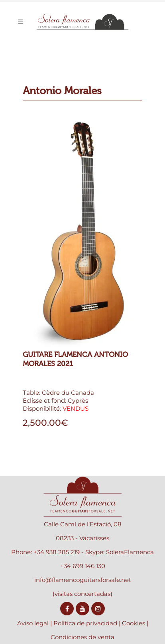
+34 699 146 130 (83, 566)
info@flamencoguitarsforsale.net (83, 580)
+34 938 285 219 (57, 552)
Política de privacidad (85, 623)
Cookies (134, 623)
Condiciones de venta (82, 637)
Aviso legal (33, 623)
